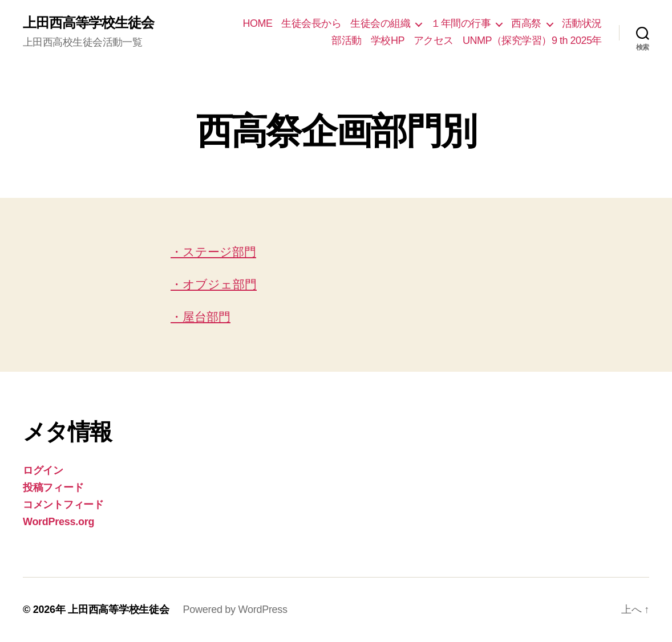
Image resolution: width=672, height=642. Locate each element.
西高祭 (526, 23)
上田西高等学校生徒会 (88, 23)
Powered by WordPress (235, 610)
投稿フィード (53, 487)
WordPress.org (58, 522)
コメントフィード (63, 505)
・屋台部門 (201, 317)
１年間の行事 (461, 23)
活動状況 (582, 23)
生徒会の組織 (380, 23)
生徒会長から (311, 23)
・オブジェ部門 (214, 284)
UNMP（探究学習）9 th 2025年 (532, 40)
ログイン (43, 470)
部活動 (347, 40)
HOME (257, 23)
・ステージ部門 (213, 252)
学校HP (388, 40)
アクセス (434, 40)
